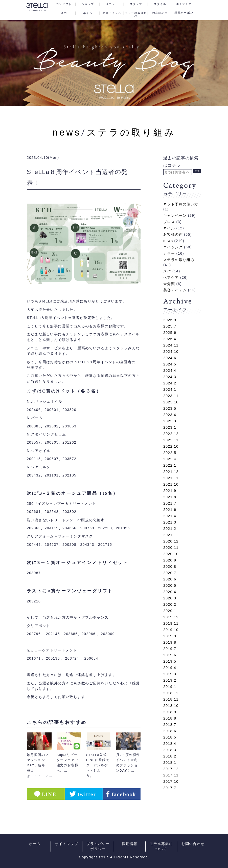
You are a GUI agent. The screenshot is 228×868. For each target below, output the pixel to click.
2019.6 (170, 655)
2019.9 (170, 636)
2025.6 (170, 333)
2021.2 (170, 529)
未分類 (169, 284)
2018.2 (170, 756)
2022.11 (171, 440)
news (67, 132)
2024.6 (170, 358)
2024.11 (171, 345)
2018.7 (170, 725)
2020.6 (170, 579)
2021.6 (170, 510)
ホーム (35, 844)
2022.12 (171, 434)
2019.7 (170, 649)
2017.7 (170, 788)
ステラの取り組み (136, 13)
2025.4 (170, 339)
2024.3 (170, 377)
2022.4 (170, 459)
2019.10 (171, 630)
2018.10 (171, 706)
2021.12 (171, 472)
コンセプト (64, 4)
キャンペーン (175, 215)
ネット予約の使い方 (181, 204)
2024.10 (171, 352)
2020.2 (170, 604)
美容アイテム (112, 13)
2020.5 (170, 585)
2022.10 (171, 446)
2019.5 (170, 661)
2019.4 (170, 668)
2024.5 (170, 364)
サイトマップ (66, 844)
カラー (169, 253)
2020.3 (170, 598)
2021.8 (170, 497)
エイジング (184, 4)
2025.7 (170, 326)
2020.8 (170, 567)
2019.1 (170, 687)
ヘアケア (171, 277)
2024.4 (170, 371)
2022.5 (170, 453)
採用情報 (130, 844)
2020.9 (170, 560)
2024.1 (170, 389)
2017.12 (171, 769)
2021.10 (171, 484)
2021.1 (170, 535)
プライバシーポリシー (98, 846)
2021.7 (170, 503)
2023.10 (171, 402)
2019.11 (171, 623)
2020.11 (171, 548)
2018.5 (170, 737)
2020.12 (171, 541)
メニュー (112, 4)
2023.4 (170, 415)
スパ (64, 13)
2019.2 (170, 680)
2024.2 (170, 383)
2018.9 (170, 712)
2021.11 (171, 478)
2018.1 (170, 763)
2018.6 (170, 731)
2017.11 (171, 775)
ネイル (88, 13)
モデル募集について (161, 846)
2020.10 (171, 554)
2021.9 (170, 491)
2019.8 (170, 642)
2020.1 (170, 611)
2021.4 (170, 516)
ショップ (88, 4)
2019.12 (171, 617)
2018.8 (170, 718)
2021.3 (170, 522)
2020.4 (170, 592)
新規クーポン (184, 13)
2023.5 (170, 408)
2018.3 (170, 750)
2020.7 (170, 573)
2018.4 (170, 744)
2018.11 (171, 699)
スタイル (160, 4)
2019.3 (170, 674)
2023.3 (170, 421)
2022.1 (170, 465)
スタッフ (136, 4)
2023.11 (171, 396)
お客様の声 (160, 13)
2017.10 (171, 782)
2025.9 (170, 320)
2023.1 (170, 427)
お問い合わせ (193, 844)
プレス (169, 222)
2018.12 (171, 693)
